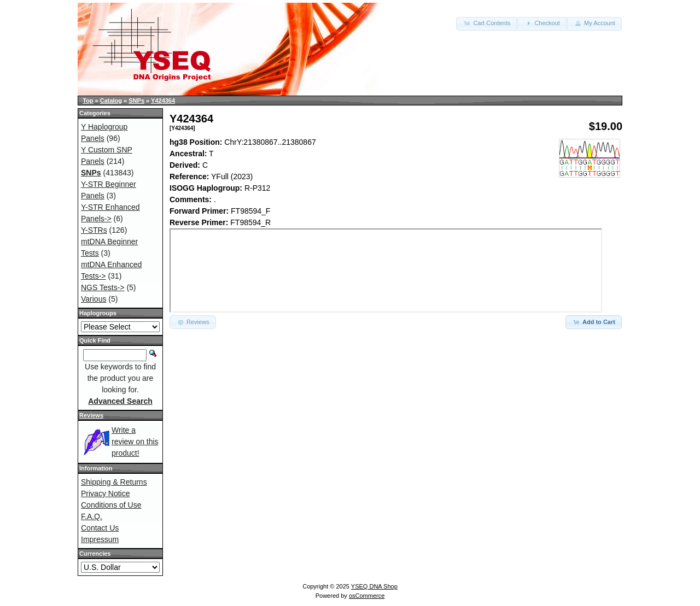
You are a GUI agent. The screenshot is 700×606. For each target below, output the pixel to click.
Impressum (100, 539)
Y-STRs (94, 230)
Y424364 (163, 101)
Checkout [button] (542, 23)
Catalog (111, 101)
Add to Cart (594, 322)
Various (94, 299)
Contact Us (100, 528)
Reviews (91, 415)
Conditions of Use (111, 505)
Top (88, 101)
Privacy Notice (105, 493)
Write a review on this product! (135, 442)
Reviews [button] (193, 322)
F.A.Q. (92, 516)
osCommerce (367, 596)
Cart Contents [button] (486, 23)
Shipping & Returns (114, 482)
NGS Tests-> (103, 287)
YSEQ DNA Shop (374, 586)
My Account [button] (594, 23)
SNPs (136, 101)
